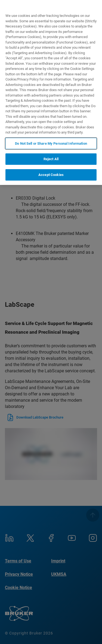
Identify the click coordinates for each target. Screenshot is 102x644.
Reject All (51, 159)
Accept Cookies (51, 175)
